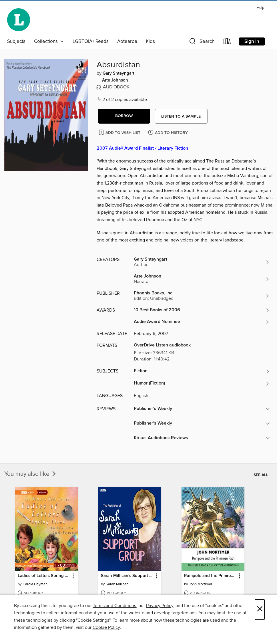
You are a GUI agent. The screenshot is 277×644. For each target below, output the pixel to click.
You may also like (31, 474)
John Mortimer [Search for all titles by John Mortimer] (201, 584)
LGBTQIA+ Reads (91, 41)
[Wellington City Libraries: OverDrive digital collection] (19, 20)
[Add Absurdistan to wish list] (120, 132)
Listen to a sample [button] (181, 116)
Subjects (16, 41)
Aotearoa (127, 41)
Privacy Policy (160, 606)
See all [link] (261, 475)
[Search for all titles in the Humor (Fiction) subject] (202, 384)
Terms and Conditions (114, 606)
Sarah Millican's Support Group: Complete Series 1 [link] (127, 576)
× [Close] (260, 610)
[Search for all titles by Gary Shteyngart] (202, 262)
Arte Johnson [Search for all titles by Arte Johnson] (115, 80)
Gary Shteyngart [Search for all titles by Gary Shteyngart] (118, 74)
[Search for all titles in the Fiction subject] (202, 371)
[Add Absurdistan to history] (168, 133)
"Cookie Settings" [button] (93, 620)
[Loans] (227, 42)
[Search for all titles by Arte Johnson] (202, 279)
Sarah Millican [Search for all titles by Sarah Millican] (117, 584)
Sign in (252, 41)
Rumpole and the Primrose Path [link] (210, 576)
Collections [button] (49, 41)
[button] (201, 42)
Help (260, 8)
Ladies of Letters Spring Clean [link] (44, 576)
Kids (150, 41)
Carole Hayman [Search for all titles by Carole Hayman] (35, 584)
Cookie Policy (106, 627)
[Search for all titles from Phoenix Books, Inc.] (202, 296)
